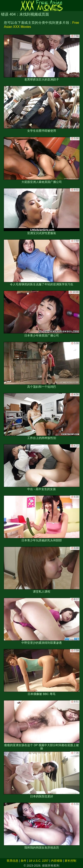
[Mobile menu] (4, 6)
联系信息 (13, 861)
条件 (23, 861)
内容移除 (57, 861)
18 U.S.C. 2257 (39, 861)
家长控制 (70, 861)
